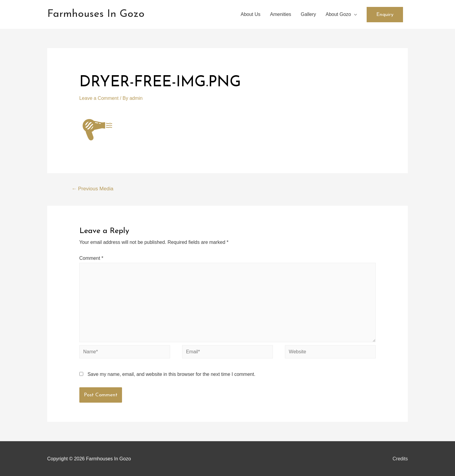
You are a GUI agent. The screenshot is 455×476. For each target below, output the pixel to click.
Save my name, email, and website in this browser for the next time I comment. (171, 374)
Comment (91, 258)
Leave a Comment (99, 98)
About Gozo (339, 14)
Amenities (281, 14)
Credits (400, 459)
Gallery (308, 14)
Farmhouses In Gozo (96, 14)
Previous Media (92, 189)
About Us (251, 14)
